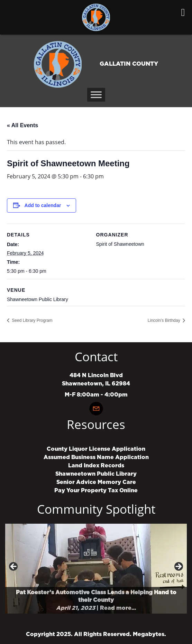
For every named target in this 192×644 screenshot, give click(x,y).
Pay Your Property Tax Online (96, 491)
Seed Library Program (32, 320)
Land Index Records (96, 466)
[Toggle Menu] (96, 95)
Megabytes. (149, 634)
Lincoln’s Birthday (164, 320)
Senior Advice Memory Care (96, 482)
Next (178, 567)
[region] (96, 569)
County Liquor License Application (96, 449)
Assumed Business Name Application (96, 457)
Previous (14, 567)
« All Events (22, 125)
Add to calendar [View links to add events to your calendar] (43, 205)
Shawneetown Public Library (96, 474)
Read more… (118, 608)
